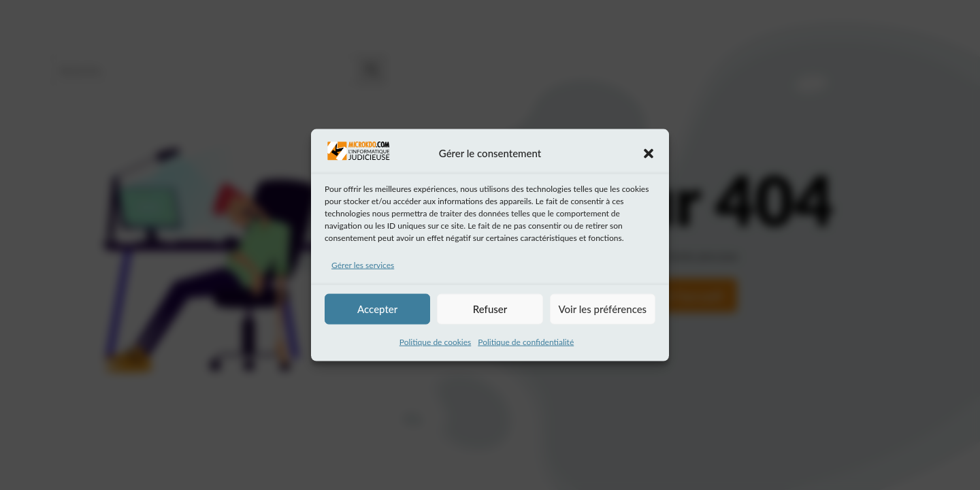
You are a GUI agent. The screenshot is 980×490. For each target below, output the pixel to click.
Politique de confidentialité (526, 341)
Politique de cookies (435, 341)
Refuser (490, 309)
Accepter (377, 309)
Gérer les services (363, 265)
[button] (649, 153)
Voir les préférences (603, 309)
